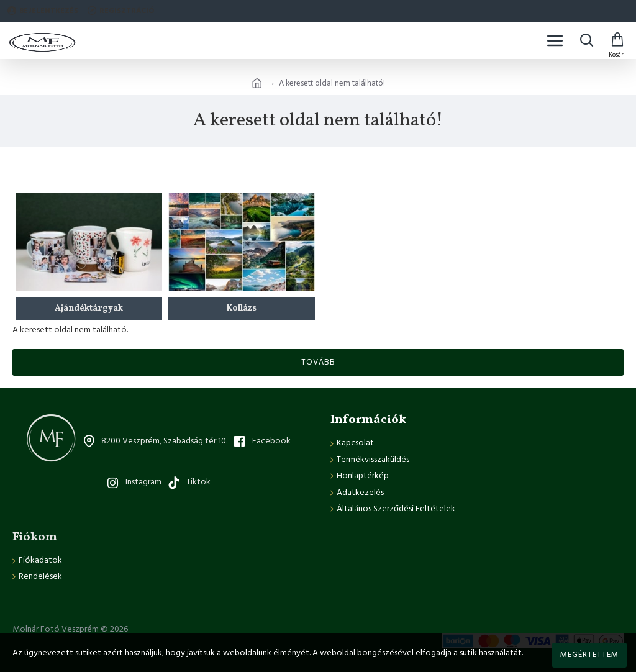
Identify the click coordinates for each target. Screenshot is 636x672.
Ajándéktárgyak (89, 308)
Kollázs (241, 308)
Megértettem (589, 655)
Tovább (318, 362)
